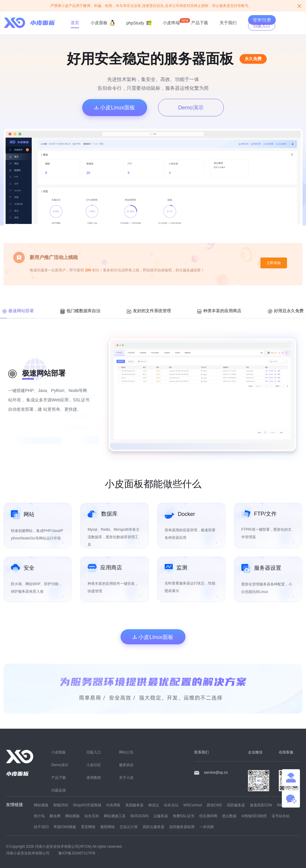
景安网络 (88, 827)
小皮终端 (171, 23)
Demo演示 (191, 107)
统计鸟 (39, 816)
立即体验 (274, 263)
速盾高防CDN (261, 805)
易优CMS (214, 805)
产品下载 (200, 23)
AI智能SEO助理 (254, 816)
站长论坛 (171, 805)
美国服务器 (134, 805)
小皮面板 (103, 23)
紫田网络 (108, 827)
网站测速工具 (115, 816)
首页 (75, 23)
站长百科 (92, 816)
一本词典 (207, 827)
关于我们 (228, 23)
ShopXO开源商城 (87, 805)
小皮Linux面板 (114, 107)
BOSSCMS (140, 816)
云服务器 (161, 816)
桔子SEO (41, 827)
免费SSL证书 (184, 816)
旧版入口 (262, 26)
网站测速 (41, 805)
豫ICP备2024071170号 (77, 853)
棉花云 (154, 805)
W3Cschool (193, 805)
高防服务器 (236, 805)
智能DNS (61, 805)
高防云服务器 (153, 827)
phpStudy (139, 23)
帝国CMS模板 (65, 827)
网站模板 (72, 816)
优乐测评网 (208, 816)
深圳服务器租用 (182, 827)
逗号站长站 (281, 816)
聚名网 (55, 816)
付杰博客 (113, 805)
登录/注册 (262, 20)
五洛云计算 (129, 827)
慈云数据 (229, 816)
